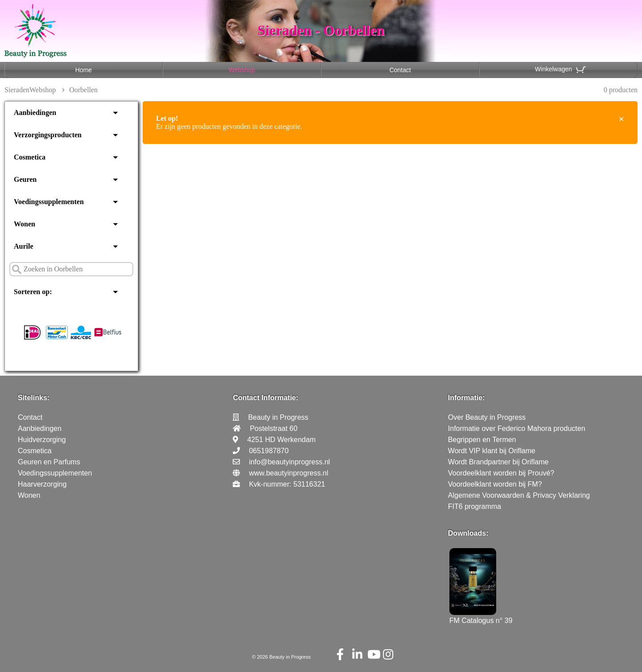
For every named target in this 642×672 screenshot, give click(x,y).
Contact (400, 70)
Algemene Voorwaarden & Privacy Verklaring (519, 495)
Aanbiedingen (35, 113)
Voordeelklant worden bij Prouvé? (501, 473)
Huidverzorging (42, 440)
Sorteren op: (33, 292)
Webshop (242, 70)
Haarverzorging (42, 484)
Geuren (25, 179)
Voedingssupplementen (49, 202)
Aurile (24, 246)
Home (84, 70)
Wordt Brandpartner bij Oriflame (498, 462)
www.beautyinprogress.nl (288, 473)
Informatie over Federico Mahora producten (517, 428)
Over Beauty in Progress (487, 417)
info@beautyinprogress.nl (289, 462)
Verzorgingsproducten (48, 135)
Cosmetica (30, 157)
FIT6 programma (475, 506)
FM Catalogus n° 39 (481, 617)
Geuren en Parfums (49, 462)
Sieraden (17, 90)
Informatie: (467, 398)
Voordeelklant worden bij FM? (495, 484)
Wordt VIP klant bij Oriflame (492, 451)
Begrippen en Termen (482, 440)
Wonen (25, 224)
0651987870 (269, 451)
